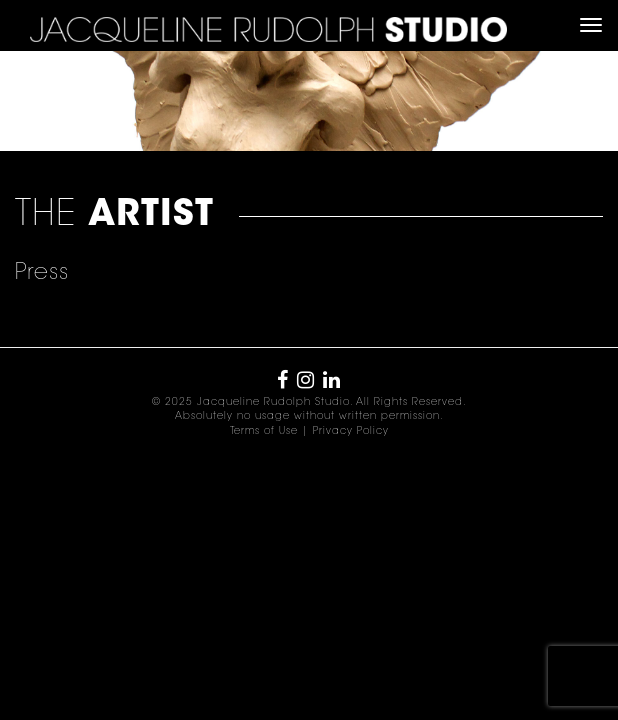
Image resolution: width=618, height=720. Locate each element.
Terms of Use (264, 432)
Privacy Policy (351, 432)
